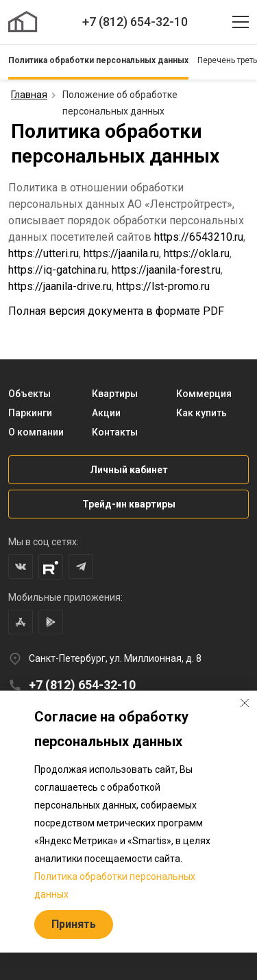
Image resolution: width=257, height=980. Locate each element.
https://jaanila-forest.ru (166, 270)
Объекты (29, 394)
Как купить (201, 413)
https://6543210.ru (199, 237)
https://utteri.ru (44, 253)
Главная (29, 95)
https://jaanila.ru (121, 253)
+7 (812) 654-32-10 (135, 22)
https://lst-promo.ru (163, 286)
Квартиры (115, 394)
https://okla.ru (197, 253)
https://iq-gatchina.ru (58, 270)
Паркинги (30, 413)
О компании (36, 432)
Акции (106, 413)
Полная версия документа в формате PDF (116, 311)
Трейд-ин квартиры (129, 504)
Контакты (115, 432)
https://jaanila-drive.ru (60, 286)
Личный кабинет (129, 470)
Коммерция (204, 394)
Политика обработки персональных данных (98, 60)
